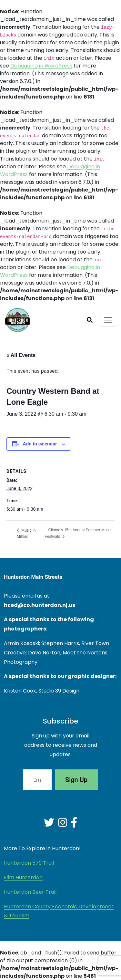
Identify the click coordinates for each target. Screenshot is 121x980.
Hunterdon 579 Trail (29, 863)
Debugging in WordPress (41, 66)
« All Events (21, 355)
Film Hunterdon (23, 877)
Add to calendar (40, 444)
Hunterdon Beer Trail (30, 892)
